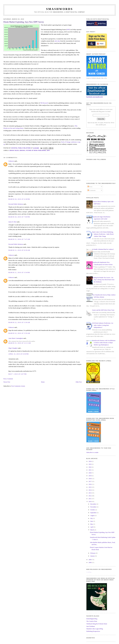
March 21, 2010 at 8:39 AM (19, 250)
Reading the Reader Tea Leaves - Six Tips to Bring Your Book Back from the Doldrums (103, 280)
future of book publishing (36, 150)
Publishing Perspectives (93, 631)
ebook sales (14, 150)
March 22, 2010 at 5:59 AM (19, 333)
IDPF (68, 29)
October (93, 510)
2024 (90, 461)
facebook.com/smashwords (95, 97)
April (92, 527)
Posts (90, 187)
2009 (90, 560)
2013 (90, 493)
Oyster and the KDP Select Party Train (103, 310)
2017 (90, 481)
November (94, 507)
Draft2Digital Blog (92, 619)
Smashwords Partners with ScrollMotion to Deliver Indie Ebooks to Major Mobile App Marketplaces (104, 343)
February (93, 553)
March (92, 530)
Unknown (11, 161)
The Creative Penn (92, 621)
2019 (90, 476)
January (93, 556)
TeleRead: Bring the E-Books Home (97, 624)
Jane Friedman (91, 626)
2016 (90, 484)
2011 (90, 499)
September (94, 513)
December (93, 504)
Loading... (89, 572)
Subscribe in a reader (92, 452)
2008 (90, 562)
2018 (90, 479)
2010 (90, 501)
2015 (90, 487)
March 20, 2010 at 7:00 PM (19, 217)
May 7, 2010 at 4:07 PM (17, 374)
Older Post (79, 382)
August (93, 515)
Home (43, 382)
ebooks (22, 150)
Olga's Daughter (13, 348)
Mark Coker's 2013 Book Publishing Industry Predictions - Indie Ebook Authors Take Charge (103, 234)
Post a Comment (8, 379)
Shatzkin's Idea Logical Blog (95, 629)
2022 (90, 467)
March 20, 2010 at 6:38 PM (19, 199)
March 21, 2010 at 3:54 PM (19, 272)
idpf (48, 150)
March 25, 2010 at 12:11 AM (20, 343)
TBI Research (44, 103)
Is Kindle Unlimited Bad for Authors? (103, 249)
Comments (92, 190)
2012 (90, 496)
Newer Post (7, 382)
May (92, 524)
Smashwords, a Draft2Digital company (69, 12)
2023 (90, 464)
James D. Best (12, 222)
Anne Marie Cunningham (16, 338)
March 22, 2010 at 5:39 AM (19, 322)
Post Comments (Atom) (18, 386)
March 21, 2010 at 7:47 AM (19, 239)
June (92, 521)
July (92, 518)
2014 (90, 490)
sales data (57, 41)
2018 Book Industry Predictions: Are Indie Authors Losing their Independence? (103, 325)
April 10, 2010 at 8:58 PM (18, 354)
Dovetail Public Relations (16, 204)
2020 (90, 473)
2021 (90, 470)
